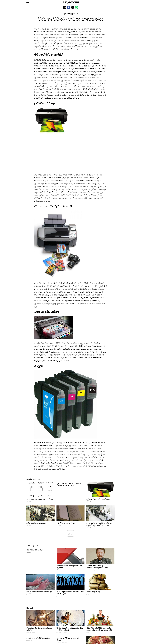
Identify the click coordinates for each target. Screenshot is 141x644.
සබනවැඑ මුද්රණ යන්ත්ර (97, 69)
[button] (28, 2)
